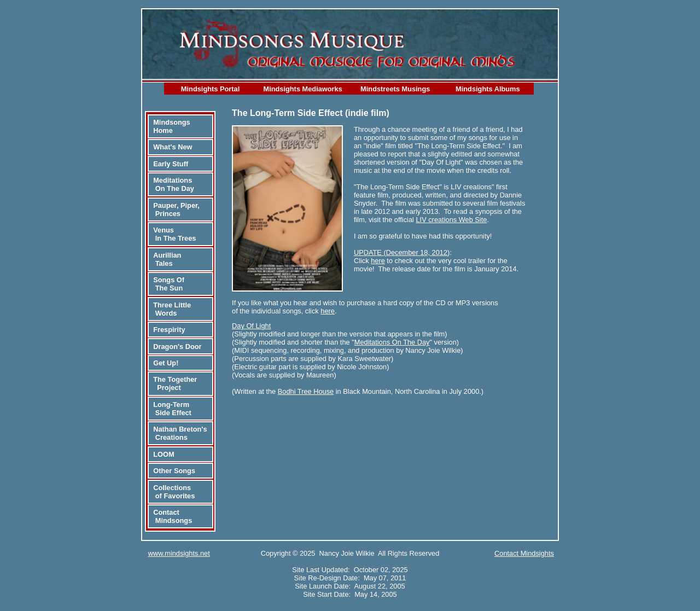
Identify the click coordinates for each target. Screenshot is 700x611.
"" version (404, 342)
